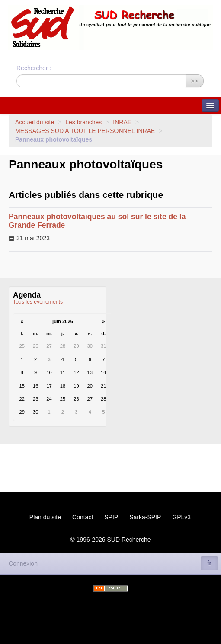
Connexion (23, 563)
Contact (83, 517)
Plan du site (45, 517)
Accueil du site (35, 122)
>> (195, 81)
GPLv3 (181, 517)
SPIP (111, 517)
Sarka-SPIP (145, 517)
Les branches (83, 122)
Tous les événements (38, 302)
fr (209, 563)
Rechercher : (34, 68)
